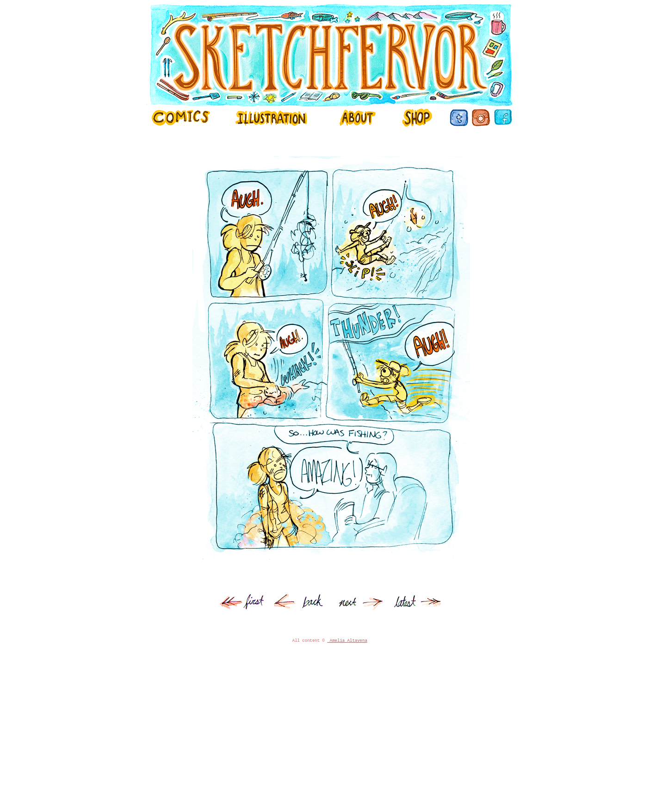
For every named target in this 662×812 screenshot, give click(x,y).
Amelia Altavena (347, 657)
